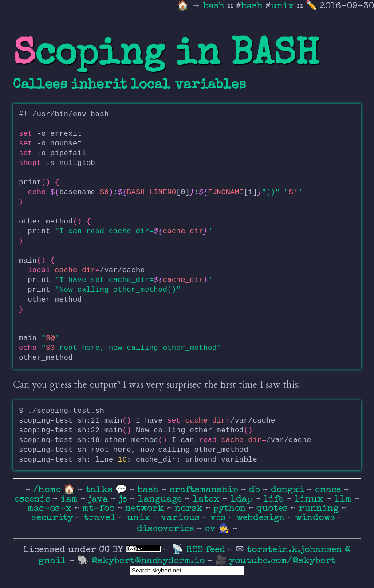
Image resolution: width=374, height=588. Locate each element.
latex (207, 500)
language (161, 500)
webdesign (262, 518)
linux (310, 500)
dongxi (289, 490)
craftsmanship (205, 490)
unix (282, 6)
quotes (274, 509)
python (231, 509)
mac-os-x (51, 509)
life (275, 500)
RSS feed (207, 550)
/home (47, 490)
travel (101, 518)
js (124, 500)
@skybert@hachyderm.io (148, 561)
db (256, 490)
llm (344, 500)
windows (317, 518)
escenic (34, 500)
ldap (243, 500)
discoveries (167, 529)
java (100, 500)
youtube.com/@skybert (283, 561)
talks (99, 490)
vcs (219, 518)
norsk (190, 509)
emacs (329, 490)
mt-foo (100, 509)
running (320, 509)
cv (212, 529)
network (146, 509)
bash (215, 6)
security (54, 518)
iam (71, 500)
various (182, 518)
